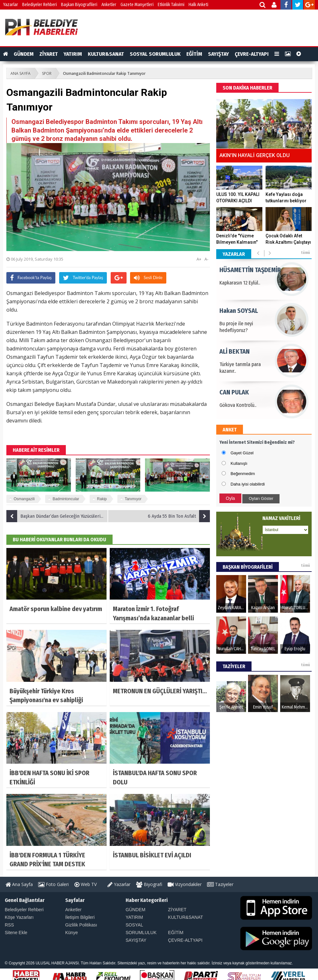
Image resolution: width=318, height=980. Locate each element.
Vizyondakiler (185, 884)
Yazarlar (11, 5)
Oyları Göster (261, 498)
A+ (199, 259)
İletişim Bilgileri (80, 917)
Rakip (102, 499)
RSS (9, 925)
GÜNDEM (24, 54)
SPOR (47, 73)
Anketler (109, 5)
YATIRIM (73, 54)
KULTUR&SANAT (106, 54)
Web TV (86, 884)
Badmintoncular (66, 499)
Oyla (230, 498)
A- (206, 259)
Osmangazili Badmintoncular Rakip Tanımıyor (104, 73)
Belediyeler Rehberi (40, 5)
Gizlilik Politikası (81, 925)
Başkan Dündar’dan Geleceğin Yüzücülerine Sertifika (57, 516)
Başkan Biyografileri (79, 5)
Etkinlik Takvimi (171, 5)
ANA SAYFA (21, 73)
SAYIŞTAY (218, 54)
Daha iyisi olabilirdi (248, 484)
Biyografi (149, 884)
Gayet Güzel (242, 453)
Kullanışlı (239, 463)
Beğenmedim (243, 474)
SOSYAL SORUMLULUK (155, 54)
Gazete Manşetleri (137, 5)
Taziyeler (220, 884)
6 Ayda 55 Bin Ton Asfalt (179, 516)
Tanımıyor (133, 499)
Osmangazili (24, 499)
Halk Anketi (198, 5)
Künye (72, 933)
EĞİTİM (194, 54)
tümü (305, 253)
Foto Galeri (53, 884)
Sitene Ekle (16, 933)
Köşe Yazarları (19, 917)
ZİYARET (49, 54)
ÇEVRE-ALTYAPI (252, 54)
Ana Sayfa (19, 884)
